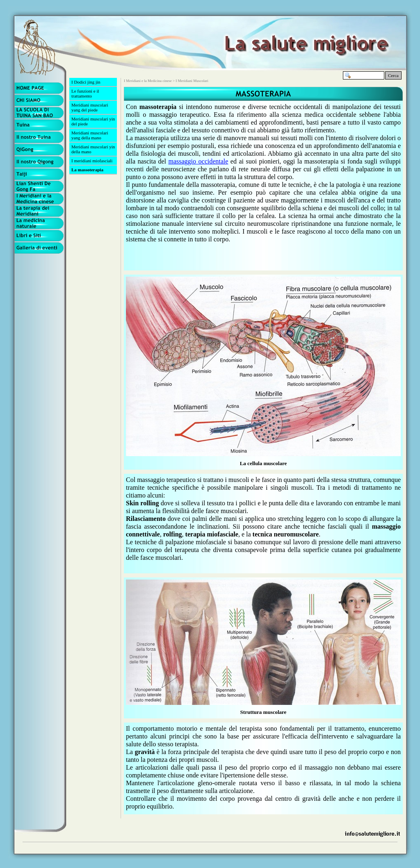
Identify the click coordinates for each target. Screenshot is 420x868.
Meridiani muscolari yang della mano (90, 135)
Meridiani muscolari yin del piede (93, 121)
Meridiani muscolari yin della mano (93, 149)
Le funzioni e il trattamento (85, 93)
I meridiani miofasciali (92, 161)
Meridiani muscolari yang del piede (90, 107)
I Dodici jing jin (86, 82)
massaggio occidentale (199, 161)
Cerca (393, 75)
